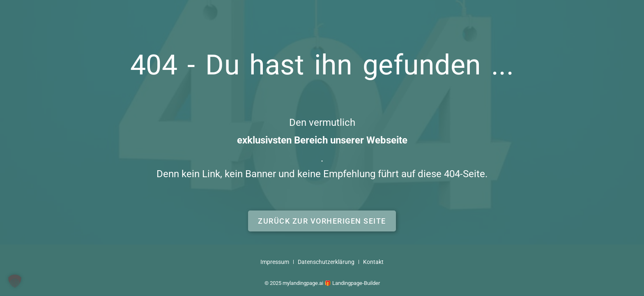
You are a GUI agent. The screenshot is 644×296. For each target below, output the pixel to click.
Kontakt (373, 262)
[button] (322, 221)
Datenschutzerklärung (326, 262)
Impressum (275, 262)
